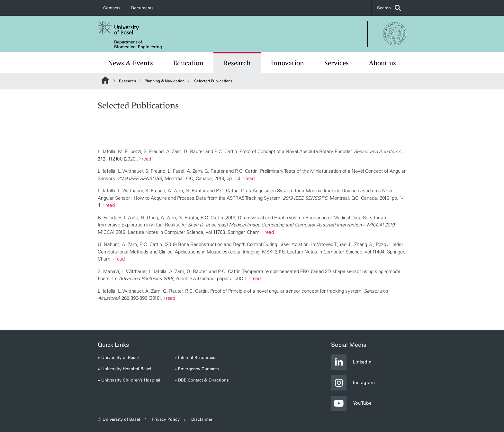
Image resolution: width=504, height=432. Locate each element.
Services (337, 63)
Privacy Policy (166, 419)
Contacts (112, 8)
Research (237, 63)
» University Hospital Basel (125, 369)
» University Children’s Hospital (129, 380)
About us (382, 63)
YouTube (351, 403)
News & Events (130, 63)
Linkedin (351, 362)
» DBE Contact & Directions (202, 380)
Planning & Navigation (165, 81)
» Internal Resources (195, 358)
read (146, 159)
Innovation (288, 63)
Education (188, 63)
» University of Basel (118, 358)
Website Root (105, 80)
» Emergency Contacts (197, 369)
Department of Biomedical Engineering (138, 44)
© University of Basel (119, 419)
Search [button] (389, 8)
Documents (142, 8)
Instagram (353, 383)
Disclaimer (202, 419)
